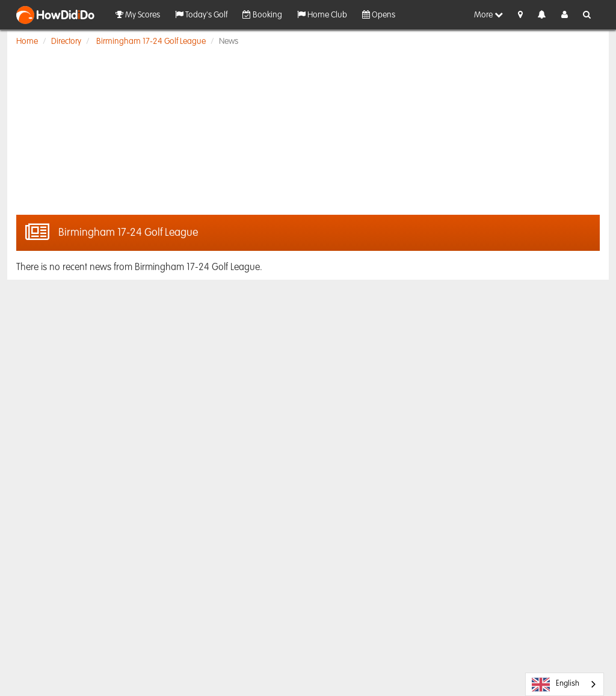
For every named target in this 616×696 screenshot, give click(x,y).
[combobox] (565, 684)
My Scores (138, 15)
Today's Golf (201, 15)
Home (27, 42)
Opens (379, 15)
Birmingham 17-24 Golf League (151, 42)
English (556, 685)
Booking (262, 15)
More (488, 15)
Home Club (322, 15)
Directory (66, 42)
